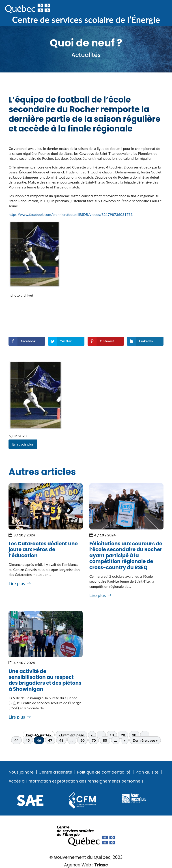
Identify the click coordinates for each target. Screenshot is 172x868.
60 (83, 740)
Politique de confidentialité (104, 772)
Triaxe (101, 865)
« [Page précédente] (92, 735)
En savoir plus (23, 444)
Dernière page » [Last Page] (145, 740)
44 (16, 740)
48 (61, 740)
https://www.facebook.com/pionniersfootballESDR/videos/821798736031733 (71, 214)
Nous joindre (21, 772)
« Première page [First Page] (71, 735)
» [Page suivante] (125, 740)
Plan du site (147, 772)
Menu (160, 9)
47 (50, 740)
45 (28, 740)
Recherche (145, 9)
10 (112, 735)
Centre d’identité (55, 772)
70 (94, 740)
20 (123, 735)
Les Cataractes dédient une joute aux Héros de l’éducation (43, 550)
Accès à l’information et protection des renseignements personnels (76, 781)
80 (105, 740)
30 (134, 735)
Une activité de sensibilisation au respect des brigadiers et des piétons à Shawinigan (45, 680)
